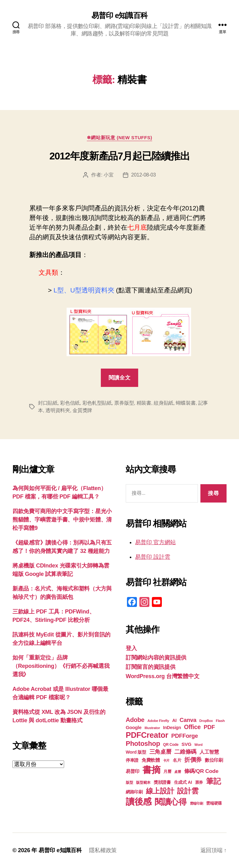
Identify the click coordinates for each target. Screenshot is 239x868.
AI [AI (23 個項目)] (174, 720)
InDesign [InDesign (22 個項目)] (172, 728)
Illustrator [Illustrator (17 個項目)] (152, 728)
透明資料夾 (58, 410)
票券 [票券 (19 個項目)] (199, 783)
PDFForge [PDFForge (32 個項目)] (185, 736)
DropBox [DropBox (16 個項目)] (206, 721)
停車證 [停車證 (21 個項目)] (132, 760)
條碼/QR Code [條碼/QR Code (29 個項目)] (201, 771)
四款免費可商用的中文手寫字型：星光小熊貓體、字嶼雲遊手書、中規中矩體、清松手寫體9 (62, 520)
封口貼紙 (48, 403)
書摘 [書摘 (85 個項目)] (151, 770)
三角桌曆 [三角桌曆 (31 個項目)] (160, 752)
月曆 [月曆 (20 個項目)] (167, 772)
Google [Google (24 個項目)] (134, 727)
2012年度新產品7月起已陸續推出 (119, 156)
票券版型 (124, 403)
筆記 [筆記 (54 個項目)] (213, 781)
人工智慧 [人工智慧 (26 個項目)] (209, 752)
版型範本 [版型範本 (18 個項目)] (143, 783)
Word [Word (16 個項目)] (199, 745)
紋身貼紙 (164, 403)
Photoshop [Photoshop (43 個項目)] (143, 744)
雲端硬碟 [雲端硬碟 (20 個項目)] (214, 803)
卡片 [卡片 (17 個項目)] (166, 760)
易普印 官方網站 (155, 542)
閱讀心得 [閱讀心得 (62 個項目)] (171, 802)
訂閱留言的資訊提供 (151, 667)
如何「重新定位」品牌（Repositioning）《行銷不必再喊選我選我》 (61, 666)
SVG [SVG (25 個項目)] (186, 744)
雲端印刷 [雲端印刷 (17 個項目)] (197, 803)
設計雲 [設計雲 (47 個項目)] (188, 791)
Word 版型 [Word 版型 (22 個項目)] (136, 752)
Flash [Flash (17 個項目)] (220, 721)
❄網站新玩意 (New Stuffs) (119, 138)
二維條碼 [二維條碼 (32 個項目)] (185, 752)
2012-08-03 (144, 175)
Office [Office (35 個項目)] (192, 727)
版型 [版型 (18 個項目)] (129, 783)
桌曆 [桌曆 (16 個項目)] (178, 772)
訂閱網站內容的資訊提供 (156, 658)
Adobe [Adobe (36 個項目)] (135, 720)
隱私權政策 (103, 850)
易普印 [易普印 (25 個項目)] (133, 771)
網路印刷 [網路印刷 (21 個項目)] (134, 792)
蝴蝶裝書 (186, 403)
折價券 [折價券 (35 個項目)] (193, 760)
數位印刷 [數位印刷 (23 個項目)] (214, 760)
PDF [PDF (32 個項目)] (209, 727)
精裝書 (144, 403)
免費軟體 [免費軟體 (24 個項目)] (151, 760)
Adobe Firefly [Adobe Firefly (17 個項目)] (158, 721)
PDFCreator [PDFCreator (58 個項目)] (147, 735)
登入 (131, 648)
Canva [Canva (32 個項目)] (188, 720)
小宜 (108, 175)
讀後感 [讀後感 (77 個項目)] (139, 801)
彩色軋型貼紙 (97, 403)
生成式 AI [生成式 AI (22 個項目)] (183, 782)
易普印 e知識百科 (119, 16)
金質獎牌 (82, 410)
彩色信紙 (70, 403)
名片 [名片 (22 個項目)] (177, 760)
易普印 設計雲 (153, 557)
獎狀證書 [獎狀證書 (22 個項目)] (162, 782)
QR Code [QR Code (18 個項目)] (171, 745)
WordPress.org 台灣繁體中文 (162, 676)
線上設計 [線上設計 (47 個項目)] (160, 791)
